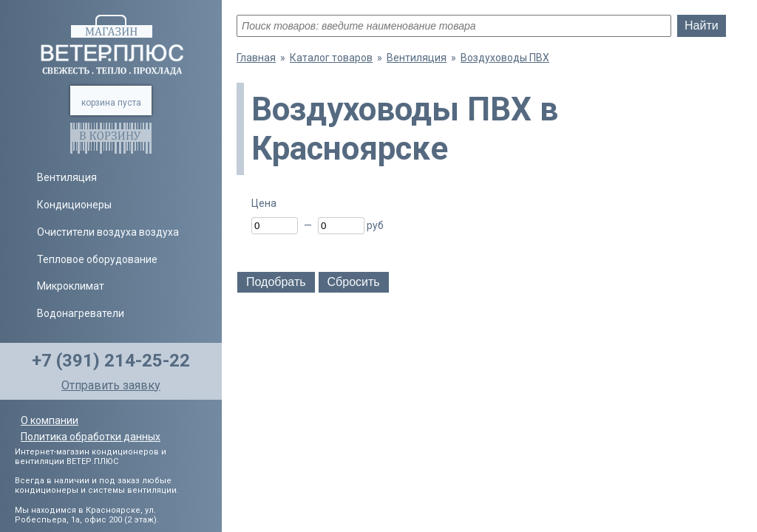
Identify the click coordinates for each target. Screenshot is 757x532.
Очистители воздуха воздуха (108, 232)
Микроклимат (71, 286)
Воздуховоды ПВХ (505, 58)
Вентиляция (67, 177)
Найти (702, 25)
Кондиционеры (74, 205)
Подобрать (276, 282)
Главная (256, 58)
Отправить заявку (111, 385)
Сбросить (354, 282)
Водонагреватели (81, 313)
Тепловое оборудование (97, 259)
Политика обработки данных (91, 437)
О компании (50, 420)
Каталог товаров (331, 58)
